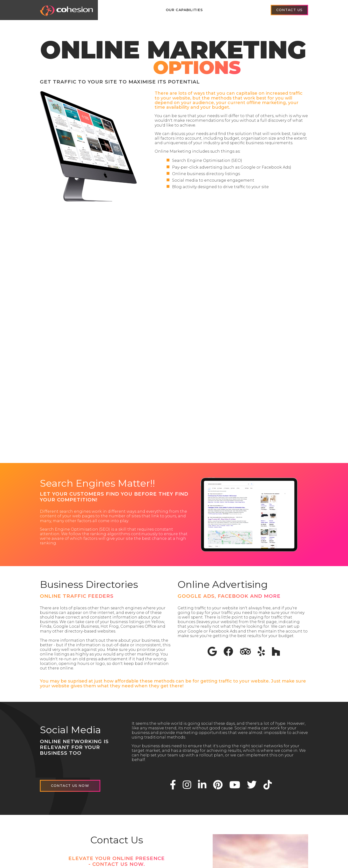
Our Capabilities (184, 10)
